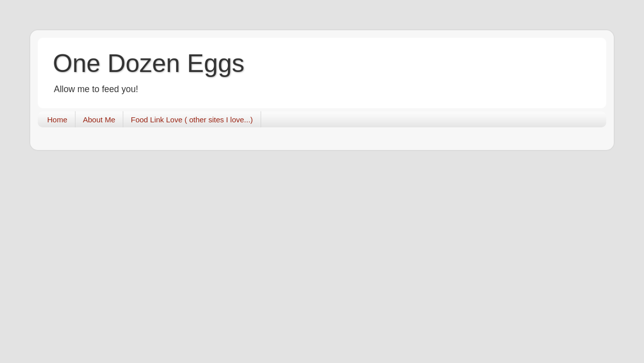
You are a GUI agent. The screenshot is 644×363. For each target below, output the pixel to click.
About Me (99, 120)
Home (57, 120)
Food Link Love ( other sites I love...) (192, 120)
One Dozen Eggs (149, 63)
